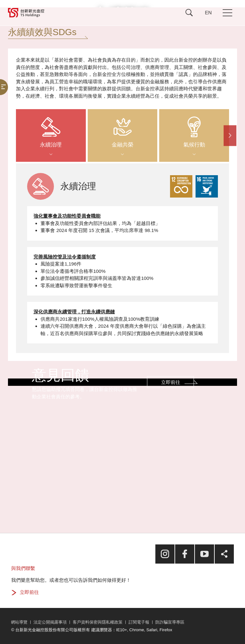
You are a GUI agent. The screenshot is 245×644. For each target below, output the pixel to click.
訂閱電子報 (139, 622)
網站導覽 (19, 622)
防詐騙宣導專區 (170, 622)
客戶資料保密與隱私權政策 (98, 622)
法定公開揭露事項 (50, 622)
